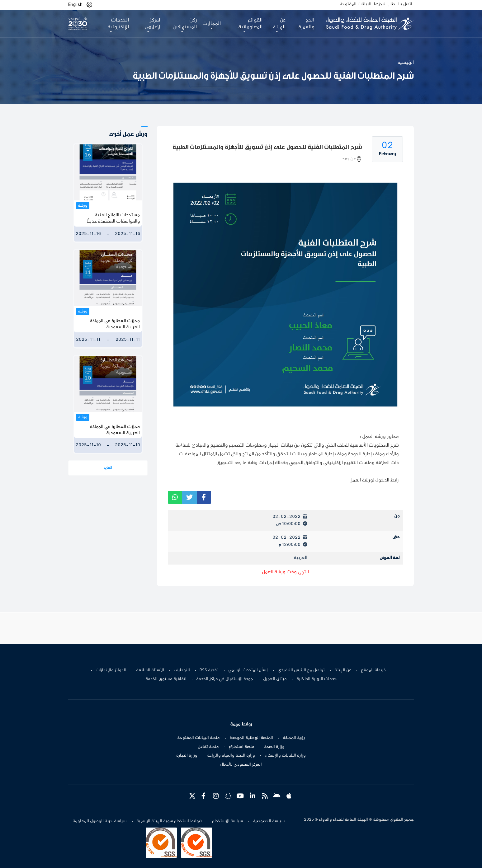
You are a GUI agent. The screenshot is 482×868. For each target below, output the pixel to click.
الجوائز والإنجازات (111, 670)
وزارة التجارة (187, 756)
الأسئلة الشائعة (150, 670)
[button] (89, 5)
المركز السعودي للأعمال (241, 765)
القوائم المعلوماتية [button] (250, 24)
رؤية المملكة (294, 738)
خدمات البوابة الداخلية (317, 679)
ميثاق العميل (275, 679)
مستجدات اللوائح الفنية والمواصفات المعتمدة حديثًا (113, 218)
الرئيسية (406, 63)
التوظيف (182, 670)
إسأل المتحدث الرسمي (248, 670)
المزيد (108, 468)
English (75, 5)
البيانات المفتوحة (356, 4)
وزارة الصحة (274, 747)
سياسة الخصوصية (269, 821)
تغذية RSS (209, 670)
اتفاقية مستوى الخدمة (166, 679)
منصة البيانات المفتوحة (198, 738)
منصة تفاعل (208, 747)
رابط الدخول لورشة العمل (374, 480)
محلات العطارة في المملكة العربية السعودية (115, 324)
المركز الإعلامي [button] (153, 24)
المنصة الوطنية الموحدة (251, 738)
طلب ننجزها (385, 4)
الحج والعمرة (306, 24)
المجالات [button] (212, 24)
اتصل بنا (405, 4)
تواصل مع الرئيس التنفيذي (301, 670)
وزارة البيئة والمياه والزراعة (231, 756)
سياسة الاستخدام (228, 821)
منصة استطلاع (241, 747)
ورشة (83, 206)
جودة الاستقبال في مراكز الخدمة (225, 679)
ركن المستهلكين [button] (185, 24)
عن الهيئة (343, 670)
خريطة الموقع (374, 670)
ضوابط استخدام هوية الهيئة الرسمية (169, 821)
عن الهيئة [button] (279, 24)
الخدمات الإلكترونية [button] (118, 24)
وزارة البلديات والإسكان (285, 756)
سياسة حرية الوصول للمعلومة (100, 821)
